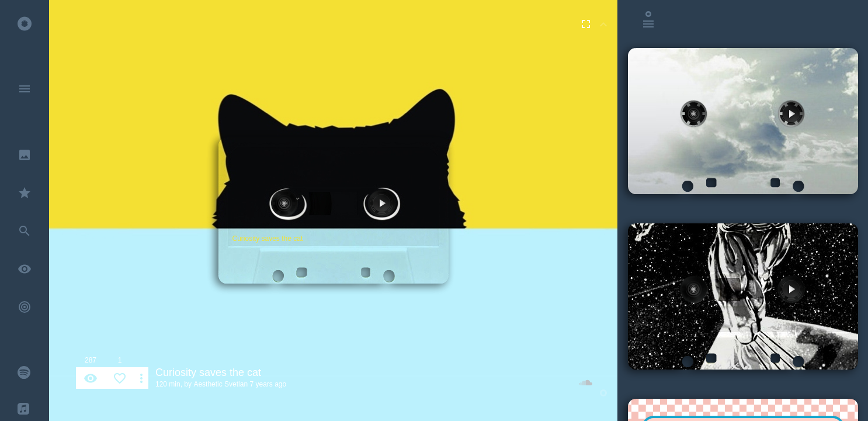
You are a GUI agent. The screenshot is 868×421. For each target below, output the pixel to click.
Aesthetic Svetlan (221, 384)
